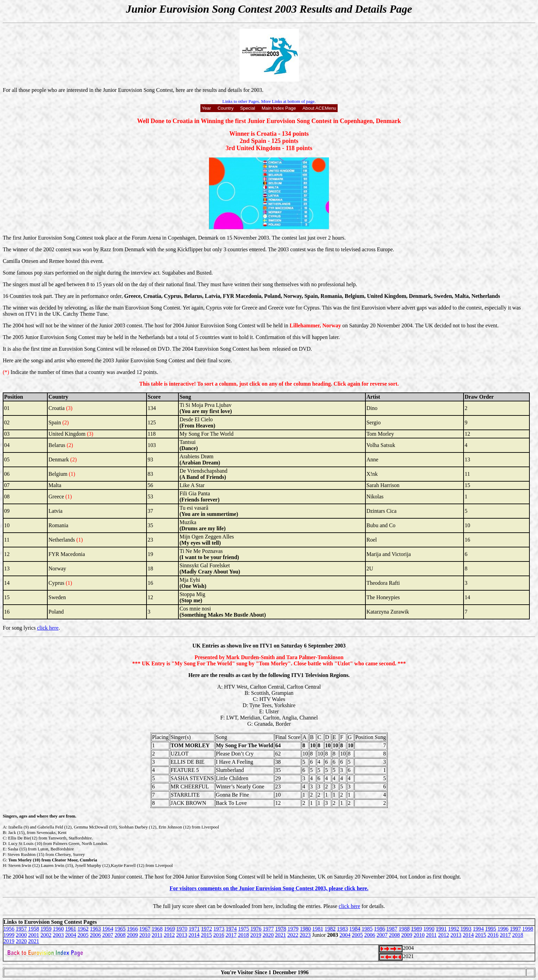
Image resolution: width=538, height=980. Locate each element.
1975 (244, 929)
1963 (95, 929)
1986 (379, 929)
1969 (169, 929)
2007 (108, 935)
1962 (83, 929)
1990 (429, 929)
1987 (392, 929)
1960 (58, 929)
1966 (132, 929)
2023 (305, 935)
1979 (293, 929)
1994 (478, 929)
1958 (34, 929)
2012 (169, 935)
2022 (293, 935)
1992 (454, 929)
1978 (281, 929)
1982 (330, 929)
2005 (83, 935)
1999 (9, 935)
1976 (256, 929)
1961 (71, 929)
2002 (46, 935)
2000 (21, 935)
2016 (219, 935)
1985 (367, 929)
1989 (417, 929)
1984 (355, 929)
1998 (528, 929)
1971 (194, 929)
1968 (157, 929)
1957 (21, 929)
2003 (58, 935)
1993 (466, 929)
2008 (120, 935)
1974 (231, 929)
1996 (503, 929)
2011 (157, 935)
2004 (71, 935)
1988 (404, 929)
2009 (132, 935)
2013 (182, 935)
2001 (34, 935)
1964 (108, 929)
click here (48, 628)
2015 (206, 935)
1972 (207, 929)
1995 (491, 929)
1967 (145, 929)
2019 (256, 935)
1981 (318, 929)
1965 (120, 929)
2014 (194, 935)
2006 (95, 935)
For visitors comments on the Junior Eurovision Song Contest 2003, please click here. (269, 888)
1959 (46, 929)
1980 (305, 929)
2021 (280, 935)
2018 (243, 935)
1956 (9, 929)
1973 (219, 929)
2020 (268, 935)
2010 (145, 935)
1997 (515, 929)
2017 (231, 935)
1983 (342, 929)
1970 (182, 929)
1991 (441, 929)
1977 (268, 929)
